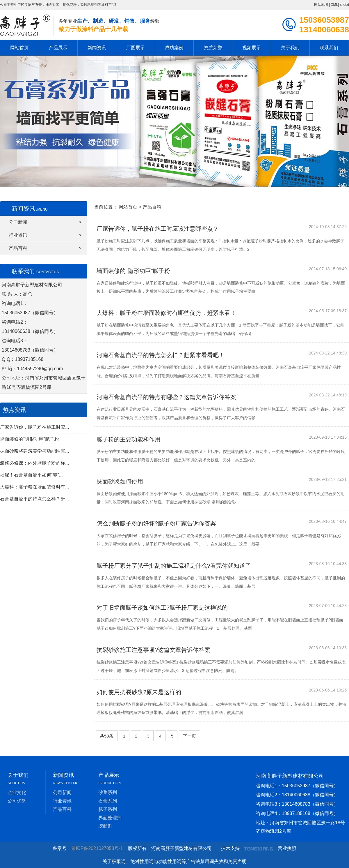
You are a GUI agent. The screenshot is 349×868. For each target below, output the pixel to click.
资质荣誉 (213, 48)
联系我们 (329, 48)
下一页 (189, 736)
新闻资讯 (97, 48)
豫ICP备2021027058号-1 (99, 848)
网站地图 (321, 5)
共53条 (107, 736)
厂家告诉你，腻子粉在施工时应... (34, 427)
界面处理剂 (110, 818)
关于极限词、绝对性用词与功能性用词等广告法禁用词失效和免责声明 (174, 861)
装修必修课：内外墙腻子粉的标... (34, 463)
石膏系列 (108, 801)
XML (335, 5)
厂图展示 (136, 48)
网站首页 (19, 48)
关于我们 (290, 48)
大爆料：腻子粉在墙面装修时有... (34, 487)
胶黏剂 (105, 826)
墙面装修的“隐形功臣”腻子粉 (30, 439)
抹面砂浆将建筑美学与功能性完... (34, 451)
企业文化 (17, 792)
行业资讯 (45, 235)
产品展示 (58, 48)
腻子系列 (108, 809)
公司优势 (17, 801)
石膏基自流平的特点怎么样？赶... (34, 499)
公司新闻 (45, 222)
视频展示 (252, 48)
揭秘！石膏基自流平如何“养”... (31, 475)
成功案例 (174, 48)
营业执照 (287, 848)
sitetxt (344, 5)
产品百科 (45, 248)
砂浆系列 (108, 792)
